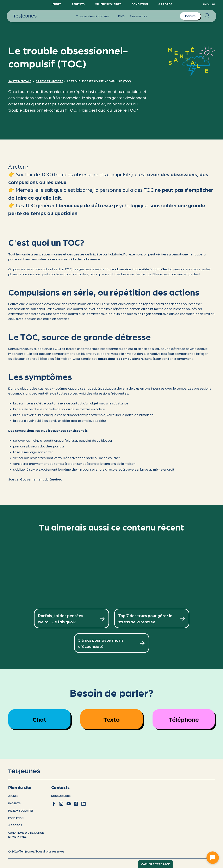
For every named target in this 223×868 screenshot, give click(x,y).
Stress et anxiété (49, 81)
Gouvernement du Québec (41, 479)
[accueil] (29, 771)
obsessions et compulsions (119, 358)
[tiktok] (76, 804)
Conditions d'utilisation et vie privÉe (26, 835)
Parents (78, 4)
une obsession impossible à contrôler (138, 269)
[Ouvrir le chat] (213, 858)
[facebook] (54, 804)
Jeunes (56, 4)
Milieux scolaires (108, 4)
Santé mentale (20, 81)
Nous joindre (61, 796)
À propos (165, 4)
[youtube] (69, 804)
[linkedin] (83, 804)
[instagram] (61, 804)
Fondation (140, 4)
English (209, 4)
